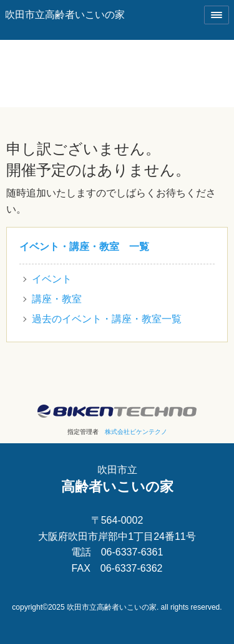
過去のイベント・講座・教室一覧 (107, 319)
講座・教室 (57, 299)
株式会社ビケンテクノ (136, 432)
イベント (52, 279)
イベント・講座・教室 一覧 (84, 247)
